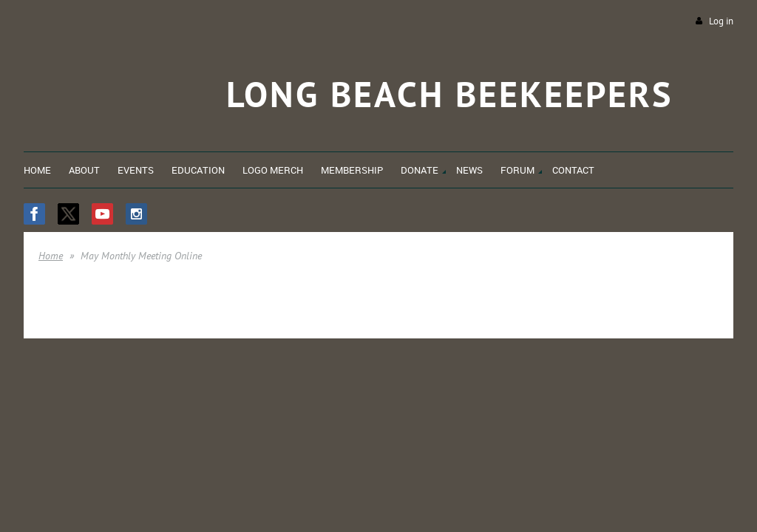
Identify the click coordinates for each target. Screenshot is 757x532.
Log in (721, 21)
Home (51, 256)
